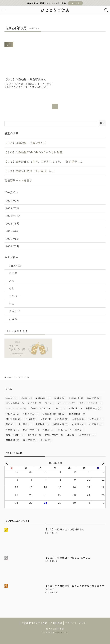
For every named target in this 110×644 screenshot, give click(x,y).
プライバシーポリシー (77, 623)
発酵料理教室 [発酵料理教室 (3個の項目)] (54, 435)
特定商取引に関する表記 (34, 623)
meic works (62, 632)
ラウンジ (15, 311)
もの (12, 304)
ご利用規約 (56, 623)
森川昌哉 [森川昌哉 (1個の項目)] (64, 430)
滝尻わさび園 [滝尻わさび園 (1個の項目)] (15, 435)
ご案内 (13, 273)
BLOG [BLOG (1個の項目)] (11, 398)
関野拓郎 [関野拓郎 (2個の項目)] (13, 440)
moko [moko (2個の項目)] (60, 398)
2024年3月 (13, 201)
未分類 (13, 319)
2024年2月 (13, 208)
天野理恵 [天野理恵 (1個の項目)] (96, 419)
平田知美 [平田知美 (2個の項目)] (13, 430)
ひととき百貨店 (55, 10)
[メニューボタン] (4, 10)
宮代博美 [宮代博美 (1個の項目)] (25, 424)
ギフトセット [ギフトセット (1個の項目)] (66, 403)
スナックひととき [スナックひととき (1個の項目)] (90, 403)
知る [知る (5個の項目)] (71, 435)
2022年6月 (13, 231)
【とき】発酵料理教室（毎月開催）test (30, 171)
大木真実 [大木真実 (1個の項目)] (62, 419)
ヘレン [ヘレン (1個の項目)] (59, 408)
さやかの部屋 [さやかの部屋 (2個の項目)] (15, 403)
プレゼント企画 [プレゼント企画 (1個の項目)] (40, 408)
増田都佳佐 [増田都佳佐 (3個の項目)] (14, 419)
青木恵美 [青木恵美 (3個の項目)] (30, 440)
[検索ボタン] (106, 10)
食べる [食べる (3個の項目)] (46, 440)
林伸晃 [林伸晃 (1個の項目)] (48, 430)
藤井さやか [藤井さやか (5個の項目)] (88, 435)
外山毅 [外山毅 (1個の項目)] (31, 419)
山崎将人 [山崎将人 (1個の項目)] (79, 424)
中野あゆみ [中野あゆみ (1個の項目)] (31, 414)
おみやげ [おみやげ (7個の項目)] (94, 398)
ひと (12, 288)
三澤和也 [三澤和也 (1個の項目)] (75, 408)
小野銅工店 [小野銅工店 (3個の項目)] (61, 424)
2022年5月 (13, 239)
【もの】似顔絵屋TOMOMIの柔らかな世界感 (33, 152)
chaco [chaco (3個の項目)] (26, 398)
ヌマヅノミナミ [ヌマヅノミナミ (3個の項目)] (16, 408)
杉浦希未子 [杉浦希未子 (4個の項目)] (31, 430)
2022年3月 (13, 246)
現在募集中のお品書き (18, 180)
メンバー (14, 296)
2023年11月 (13, 216)
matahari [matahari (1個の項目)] (43, 398)
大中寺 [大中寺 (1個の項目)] (46, 419)
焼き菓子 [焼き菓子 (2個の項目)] (34, 435)
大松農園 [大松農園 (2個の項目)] (79, 419)
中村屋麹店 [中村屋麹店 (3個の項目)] (94, 408)
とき (12, 281)
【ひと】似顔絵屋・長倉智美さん (26, 143)
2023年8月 (13, 223)
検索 (102, 123)
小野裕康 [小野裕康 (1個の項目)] (42, 424)
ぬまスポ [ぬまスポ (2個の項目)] (34, 403)
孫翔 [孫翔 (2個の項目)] (10, 424)
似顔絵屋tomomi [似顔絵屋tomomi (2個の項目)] (54, 414)
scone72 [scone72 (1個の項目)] (76, 398)
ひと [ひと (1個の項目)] (49, 403)
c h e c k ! (75, 3)
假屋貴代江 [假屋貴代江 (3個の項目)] (77, 414)
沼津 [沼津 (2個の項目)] (79, 430)
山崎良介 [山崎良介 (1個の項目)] (96, 424)
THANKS (15, 266)
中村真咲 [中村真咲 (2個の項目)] (13, 414)
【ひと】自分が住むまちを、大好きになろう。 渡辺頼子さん (44, 162)
